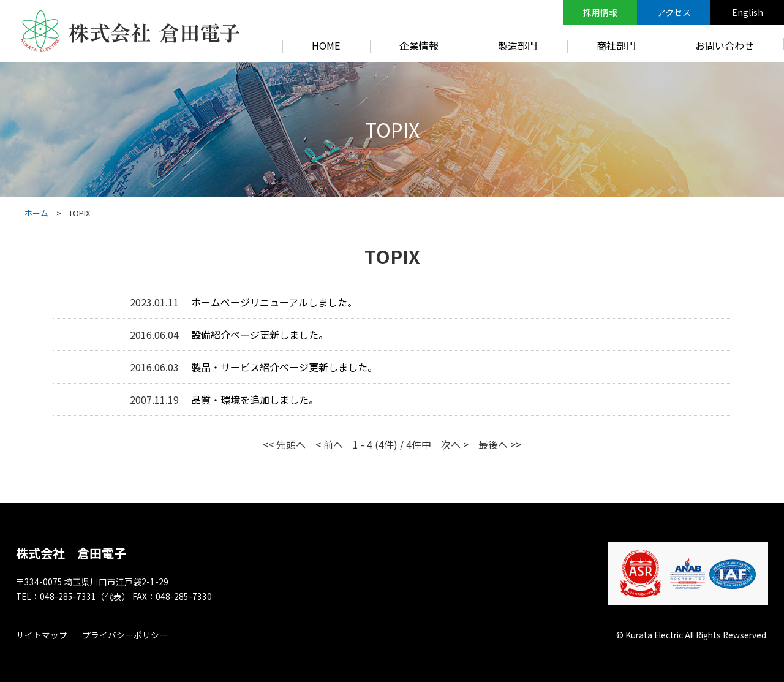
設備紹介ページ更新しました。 (260, 335)
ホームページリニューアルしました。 (274, 302)
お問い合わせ (725, 45)
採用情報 (600, 12)
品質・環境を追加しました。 (255, 400)
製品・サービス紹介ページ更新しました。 (284, 367)
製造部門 (518, 45)
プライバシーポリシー (125, 635)
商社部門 (616, 45)
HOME (326, 45)
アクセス (674, 12)
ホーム (36, 213)
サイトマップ (42, 635)
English (748, 12)
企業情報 (419, 45)
